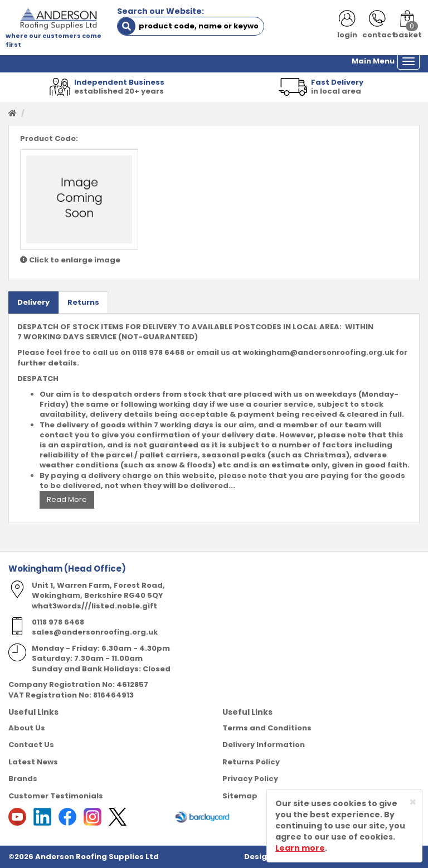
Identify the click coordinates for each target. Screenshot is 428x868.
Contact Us (31, 745)
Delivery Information (264, 745)
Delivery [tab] (33, 302)
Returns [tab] (83, 302)
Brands (23, 779)
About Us (27, 728)
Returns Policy (251, 762)
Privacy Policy (250, 779)
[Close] (413, 802)
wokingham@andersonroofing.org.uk (318, 352)
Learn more (300, 848)
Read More (67, 499)
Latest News (33, 762)
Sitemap (240, 796)
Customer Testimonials (56, 796)
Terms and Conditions (267, 728)
